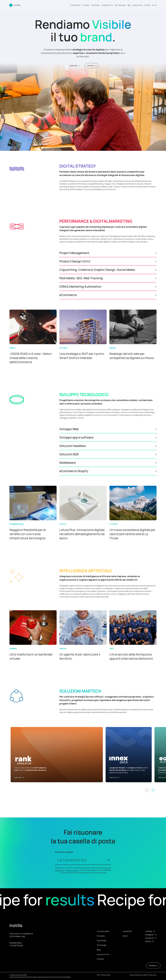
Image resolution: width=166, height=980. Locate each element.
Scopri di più (75, 66)
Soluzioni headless (73, 446)
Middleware (67, 463)
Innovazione (106, 5)
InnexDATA (127, 931)
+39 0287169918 (16, 946)
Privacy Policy (152, 975)
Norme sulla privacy (45, 977)
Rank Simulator (120, 5)
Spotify (148, 941)
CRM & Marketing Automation (80, 286)
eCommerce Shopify (74, 471)
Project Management (74, 253)
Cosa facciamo (75, 5)
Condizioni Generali (136, 975)
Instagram (150, 935)
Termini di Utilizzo (72, 870)
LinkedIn (149, 931)
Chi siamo (86, 5)
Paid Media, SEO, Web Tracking (81, 278)
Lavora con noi (137, 5)
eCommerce (68, 295)
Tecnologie (102, 945)
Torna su (153, 965)
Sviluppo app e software (76, 437)
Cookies (145, 975)
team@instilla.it (16, 943)
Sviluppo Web (69, 429)
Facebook (149, 938)
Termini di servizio (59, 977)
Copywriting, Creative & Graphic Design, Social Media (97, 270)
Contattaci (92, 66)
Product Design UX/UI (75, 261)
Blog (129, 5)
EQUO (125, 936)
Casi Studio (95, 5)
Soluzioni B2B (69, 454)
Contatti (147, 5)
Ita (153, 5)
